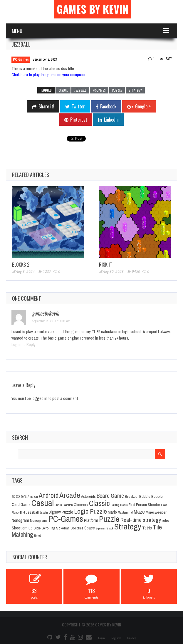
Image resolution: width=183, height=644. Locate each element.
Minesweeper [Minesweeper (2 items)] (156, 512)
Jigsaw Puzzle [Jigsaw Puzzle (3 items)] (61, 512)
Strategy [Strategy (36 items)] (128, 527)
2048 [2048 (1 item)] (24, 497)
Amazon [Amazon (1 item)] (33, 497)
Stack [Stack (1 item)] (110, 528)
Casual (63, 90)
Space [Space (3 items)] (90, 528)
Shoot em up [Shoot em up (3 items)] (22, 528)
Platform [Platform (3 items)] (91, 520)
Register (116, 638)
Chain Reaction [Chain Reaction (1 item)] (64, 505)
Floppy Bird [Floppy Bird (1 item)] (18, 512)
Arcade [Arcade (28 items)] (70, 495)
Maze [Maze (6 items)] (139, 512)
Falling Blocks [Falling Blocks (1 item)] (119, 505)
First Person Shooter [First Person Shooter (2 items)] (144, 505)
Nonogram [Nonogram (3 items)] (20, 520)
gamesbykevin (46, 313)
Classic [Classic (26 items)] (99, 503)
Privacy (131, 638)
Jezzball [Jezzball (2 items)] (32, 512)
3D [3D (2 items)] (18, 496)
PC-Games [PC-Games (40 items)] (66, 519)
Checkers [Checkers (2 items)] (81, 505)
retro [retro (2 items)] (166, 520)
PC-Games (99, 90)
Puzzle (117, 90)
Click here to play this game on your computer (48, 75)
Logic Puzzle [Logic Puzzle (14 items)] (90, 511)
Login (101, 638)
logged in (40, 398)
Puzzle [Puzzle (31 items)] (109, 519)
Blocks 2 (21, 265)
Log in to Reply (23, 345)
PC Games (21, 59)
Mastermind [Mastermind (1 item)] (125, 512)
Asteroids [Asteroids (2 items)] (88, 496)
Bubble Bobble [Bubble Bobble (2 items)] (151, 496)
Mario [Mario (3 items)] (112, 512)
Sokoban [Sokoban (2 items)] (63, 528)
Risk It (106, 265)
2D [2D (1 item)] (13, 497)
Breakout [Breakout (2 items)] (132, 496)
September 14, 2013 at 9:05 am (51, 321)
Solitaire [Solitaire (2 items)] (77, 528)
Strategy (135, 90)
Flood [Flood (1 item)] (164, 505)
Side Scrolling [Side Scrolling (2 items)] (44, 528)
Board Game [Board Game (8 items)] (110, 496)
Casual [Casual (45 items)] (43, 503)
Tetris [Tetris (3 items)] (147, 528)
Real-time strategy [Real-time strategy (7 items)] (141, 520)
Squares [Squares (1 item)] (101, 528)
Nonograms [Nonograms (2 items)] (39, 520)
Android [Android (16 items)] (49, 495)
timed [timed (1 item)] (38, 536)
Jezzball (80, 90)
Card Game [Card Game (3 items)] (21, 505)
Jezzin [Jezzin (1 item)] (44, 512)
